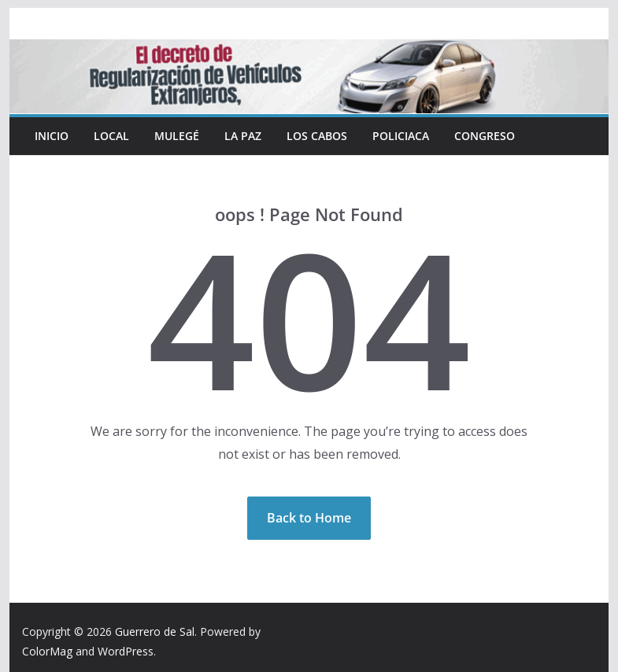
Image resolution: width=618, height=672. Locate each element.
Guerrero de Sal (155, 631)
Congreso (485, 136)
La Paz (243, 136)
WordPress (126, 651)
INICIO (52, 136)
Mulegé (177, 136)
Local (111, 136)
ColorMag (47, 651)
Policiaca (401, 136)
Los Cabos (317, 136)
